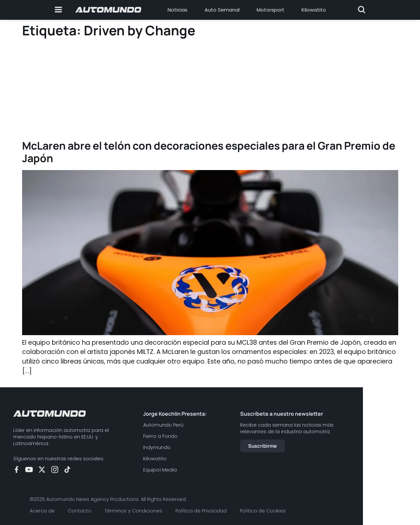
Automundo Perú (163, 425)
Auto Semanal (222, 10)
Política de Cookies (263, 511)
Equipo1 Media (160, 470)
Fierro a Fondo (160, 436)
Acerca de (42, 511)
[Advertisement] (210, 90)
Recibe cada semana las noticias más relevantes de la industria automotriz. (287, 428)
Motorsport (271, 10)
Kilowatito (314, 10)
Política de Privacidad (201, 511)
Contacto (80, 511)
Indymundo (157, 447)
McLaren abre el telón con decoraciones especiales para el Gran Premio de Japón (209, 152)
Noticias (178, 10)
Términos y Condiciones (133, 511)
